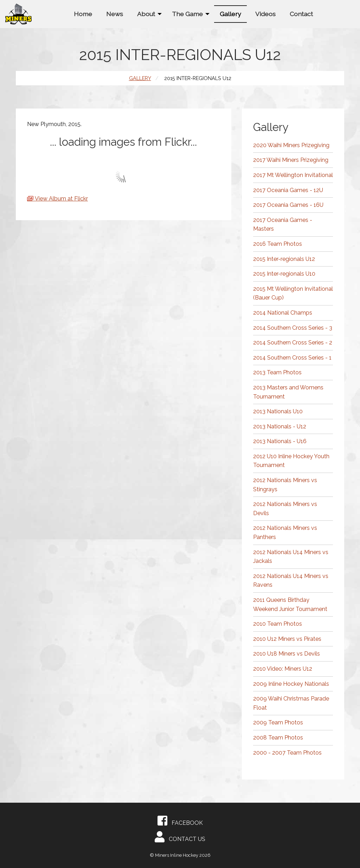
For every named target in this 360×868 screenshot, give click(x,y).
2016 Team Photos (278, 244)
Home (83, 14)
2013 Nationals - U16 (280, 441)
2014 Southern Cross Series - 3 (293, 328)
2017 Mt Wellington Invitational (293, 175)
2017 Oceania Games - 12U (288, 190)
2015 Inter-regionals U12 (284, 259)
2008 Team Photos (278, 738)
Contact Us (180, 837)
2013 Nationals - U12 (280, 426)
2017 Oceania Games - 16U (288, 205)
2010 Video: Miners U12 (283, 669)
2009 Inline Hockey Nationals (291, 684)
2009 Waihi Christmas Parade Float (291, 703)
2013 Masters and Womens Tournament (288, 392)
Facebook (180, 821)
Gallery (230, 14)
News (115, 14)
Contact (301, 14)
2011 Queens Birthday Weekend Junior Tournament (290, 604)
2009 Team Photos (278, 722)
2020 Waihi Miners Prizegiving (291, 145)
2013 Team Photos (277, 372)
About (146, 14)
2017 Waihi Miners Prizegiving (291, 160)
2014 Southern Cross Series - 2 (293, 343)
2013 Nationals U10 (278, 411)
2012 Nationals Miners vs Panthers (285, 532)
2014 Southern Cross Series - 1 (292, 358)
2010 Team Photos (278, 624)
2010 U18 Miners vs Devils (287, 654)
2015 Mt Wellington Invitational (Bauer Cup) (293, 293)
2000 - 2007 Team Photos (287, 753)
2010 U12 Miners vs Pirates (287, 639)
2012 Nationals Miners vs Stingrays (285, 485)
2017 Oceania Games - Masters (283, 225)
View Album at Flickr (61, 199)
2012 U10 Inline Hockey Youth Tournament (291, 461)
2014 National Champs (283, 313)
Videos (265, 14)
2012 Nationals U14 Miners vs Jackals (291, 557)
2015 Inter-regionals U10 (284, 274)
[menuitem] (83, 14)
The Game (187, 14)
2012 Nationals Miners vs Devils (285, 509)
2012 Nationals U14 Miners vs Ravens (291, 581)
